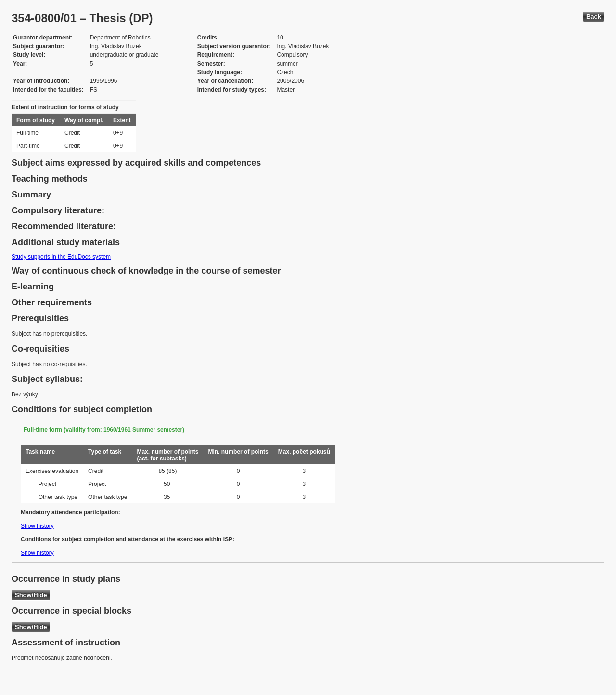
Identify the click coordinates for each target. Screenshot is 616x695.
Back (594, 17)
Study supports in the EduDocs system (61, 257)
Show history (37, 526)
